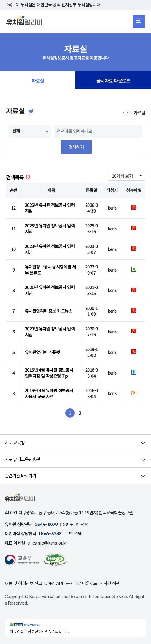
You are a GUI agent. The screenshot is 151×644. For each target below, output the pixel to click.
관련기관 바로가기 (20, 476)
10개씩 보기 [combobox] (122, 176)
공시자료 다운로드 (113, 80)
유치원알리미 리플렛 (42, 352)
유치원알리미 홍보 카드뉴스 (49, 311)
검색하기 (76, 147)
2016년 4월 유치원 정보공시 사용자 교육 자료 (49, 393)
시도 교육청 (15, 443)
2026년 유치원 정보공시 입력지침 (50, 208)
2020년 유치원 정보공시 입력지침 (50, 332)
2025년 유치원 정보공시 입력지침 (50, 229)
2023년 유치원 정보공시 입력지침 (50, 249)
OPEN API (54, 584)
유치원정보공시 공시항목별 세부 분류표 (50, 270)
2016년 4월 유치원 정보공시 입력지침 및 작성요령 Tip (49, 373)
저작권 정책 (110, 584)
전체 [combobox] (16, 131)
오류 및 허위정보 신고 (23, 584)
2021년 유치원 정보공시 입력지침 (50, 290)
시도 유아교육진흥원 (22, 460)
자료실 (38, 80)
